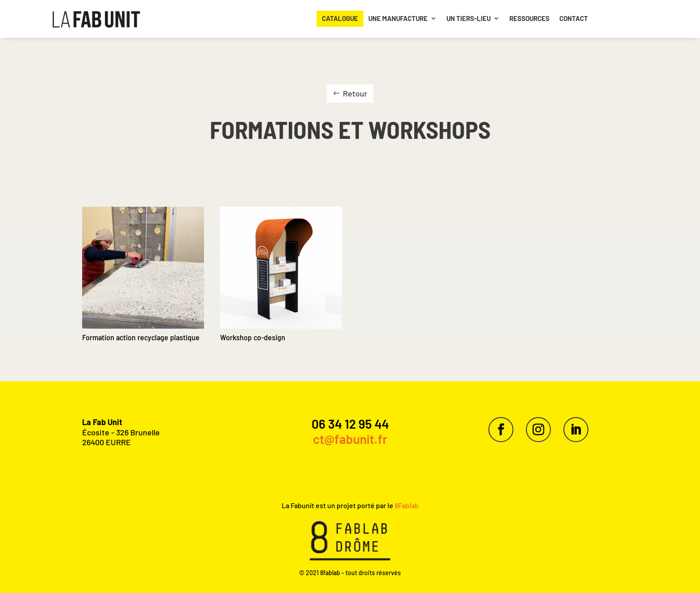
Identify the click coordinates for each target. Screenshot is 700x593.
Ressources (529, 18)
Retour (355, 93)
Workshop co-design (253, 337)
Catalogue (340, 18)
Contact (574, 18)
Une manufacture (398, 18)
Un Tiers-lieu (469, 18)
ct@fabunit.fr (350, 439)
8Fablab (406, 505)
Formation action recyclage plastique (141, 337)
